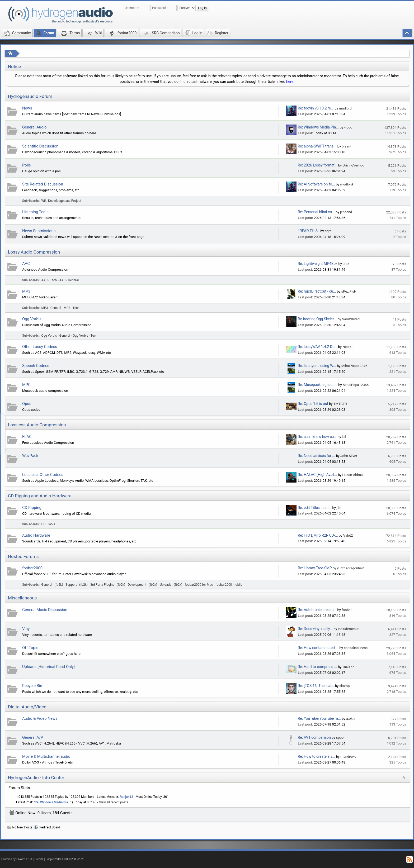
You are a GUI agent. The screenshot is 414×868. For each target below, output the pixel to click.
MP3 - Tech (72, 308)
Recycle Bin (32, 686)
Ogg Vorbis (32, 319)
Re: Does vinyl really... (315, 629)
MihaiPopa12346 (354, 366)
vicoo (348, 127)
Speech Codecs (36, 366)
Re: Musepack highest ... (318, 385)
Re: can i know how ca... (317, 437)
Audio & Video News (40, 718)
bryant (346, 146)
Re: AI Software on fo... (316, 184)
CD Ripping (32, 508)
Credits (39, 859)
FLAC (27, 437)
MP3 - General (51, 308)
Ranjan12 (127, 797)
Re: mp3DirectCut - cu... (317, 291)
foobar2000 (32, 568)
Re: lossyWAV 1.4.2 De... (318, 347)
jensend (346, 212)
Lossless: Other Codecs (43, 475)
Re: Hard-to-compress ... (317, 667)
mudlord (345, 108)
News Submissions (39, 231)
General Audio (34, 127)
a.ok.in (351, 719)
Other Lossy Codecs (40, 347)
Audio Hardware (36, 535)
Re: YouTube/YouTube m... (319, 718)
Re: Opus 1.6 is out (313, 404)
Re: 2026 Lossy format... (318, 165)
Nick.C (347, 347)
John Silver (349, 456)
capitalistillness (356, 648)
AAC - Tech (49, 280)
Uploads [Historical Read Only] (48, 667)
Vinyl (26, 629)
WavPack (30, 456)
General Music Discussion (45, 610)
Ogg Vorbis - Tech (85, 336)
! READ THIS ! (309, 231)
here (290, 82)
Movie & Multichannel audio (46, 756)
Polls (27, 165)
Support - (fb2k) (77, 585)
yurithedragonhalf (350, 568)
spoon (341, 738)
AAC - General (69, 280)
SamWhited (351, 319)
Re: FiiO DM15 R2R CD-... (318, 535)
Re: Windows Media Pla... (318, 127)
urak (346, 264)
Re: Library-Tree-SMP (315, 568)
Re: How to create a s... (317, 756)
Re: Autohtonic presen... (317, 610)
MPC (26, 385)
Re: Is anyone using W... (317, 366)
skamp (344, 686)
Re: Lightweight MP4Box (318, 264)
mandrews (348, 757)
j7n (339, 508)
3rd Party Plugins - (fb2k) (108, 585)
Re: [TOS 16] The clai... (316, 686)
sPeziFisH (349, 291)
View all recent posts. (114, 802)
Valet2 (348, 535)
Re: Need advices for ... (316, 456)
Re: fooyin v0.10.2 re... (316, 108)
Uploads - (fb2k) (171, 585)
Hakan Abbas (352, 475)
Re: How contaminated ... (318, 648)
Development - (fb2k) (142, 585)
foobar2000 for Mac (199, 585)
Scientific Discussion (40, 146)
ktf (344, 437)
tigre (328, 231)
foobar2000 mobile (229, 585)
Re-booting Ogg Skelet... (317, 319)
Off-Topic (30, 648)
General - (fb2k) (52, 585)
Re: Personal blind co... (316, 212)
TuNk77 (348, 667)
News (27, 108)
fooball (347, 610)
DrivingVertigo (354, 165)
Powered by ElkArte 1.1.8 (17, 859)
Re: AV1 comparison (314, 737)
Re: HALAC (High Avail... (317, 475)
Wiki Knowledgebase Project (61, 201)
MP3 (26, 291)
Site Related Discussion (43, 184)
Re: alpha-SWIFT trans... (317, 146)
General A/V (33, 737)
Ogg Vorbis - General (56, 336)
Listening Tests (35, 212)
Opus (27, 404)
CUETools (48, 524)
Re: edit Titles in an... (315, 508)
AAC (26, 264)
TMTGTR (340, 404)
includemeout (348, 629)
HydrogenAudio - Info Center (36, 778)
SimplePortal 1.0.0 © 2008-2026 (65, 859)
